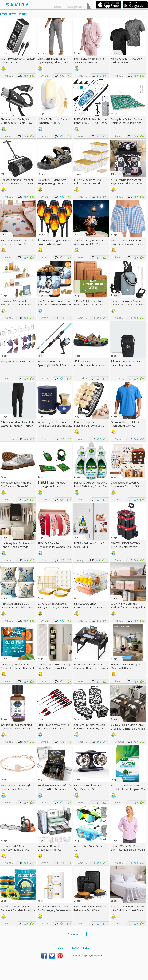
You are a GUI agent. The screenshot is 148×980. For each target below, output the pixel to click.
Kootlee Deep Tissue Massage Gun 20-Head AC (89, 424)
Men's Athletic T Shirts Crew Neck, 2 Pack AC (127, 60)
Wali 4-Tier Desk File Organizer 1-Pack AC (49, 848)
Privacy (74, 948)
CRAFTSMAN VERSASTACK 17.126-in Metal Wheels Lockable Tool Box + (126, 547)
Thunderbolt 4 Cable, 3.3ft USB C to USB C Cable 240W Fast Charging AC (17, 123)
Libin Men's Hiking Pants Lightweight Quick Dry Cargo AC (54, 62)
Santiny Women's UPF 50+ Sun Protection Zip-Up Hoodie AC (128, 850)
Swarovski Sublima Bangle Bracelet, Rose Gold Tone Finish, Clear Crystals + (16, 789)
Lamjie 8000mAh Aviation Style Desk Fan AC (88, 787)
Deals (58, 6)
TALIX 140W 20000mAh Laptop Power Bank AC (18, 60)
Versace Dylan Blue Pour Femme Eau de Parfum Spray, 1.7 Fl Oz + (55, 426)
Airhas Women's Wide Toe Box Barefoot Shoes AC (16, 484)
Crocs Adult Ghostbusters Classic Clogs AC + (90, 365)
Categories (75, 6)
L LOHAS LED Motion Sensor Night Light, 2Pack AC (54, 121)
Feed (86, 948)
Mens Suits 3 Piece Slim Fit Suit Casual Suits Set (89, 60)
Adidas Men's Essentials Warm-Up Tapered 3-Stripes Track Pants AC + (18, 426)
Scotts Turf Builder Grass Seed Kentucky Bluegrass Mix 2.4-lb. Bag (128, 789)
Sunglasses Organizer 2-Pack (18, 361)
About (60, 948)
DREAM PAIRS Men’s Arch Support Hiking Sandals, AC (53, 182)
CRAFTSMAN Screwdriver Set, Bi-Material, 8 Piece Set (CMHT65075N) (54, 728)
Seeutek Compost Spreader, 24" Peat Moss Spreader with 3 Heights (18, 183)
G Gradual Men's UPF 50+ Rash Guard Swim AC (125, 424)
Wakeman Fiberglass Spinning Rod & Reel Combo (54, 363)
